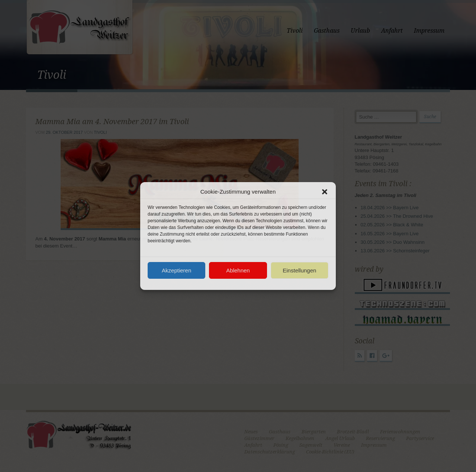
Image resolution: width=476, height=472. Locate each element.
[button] (325, 192)
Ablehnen (238, 270)
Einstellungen (299, 270)
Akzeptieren (176, 270)
